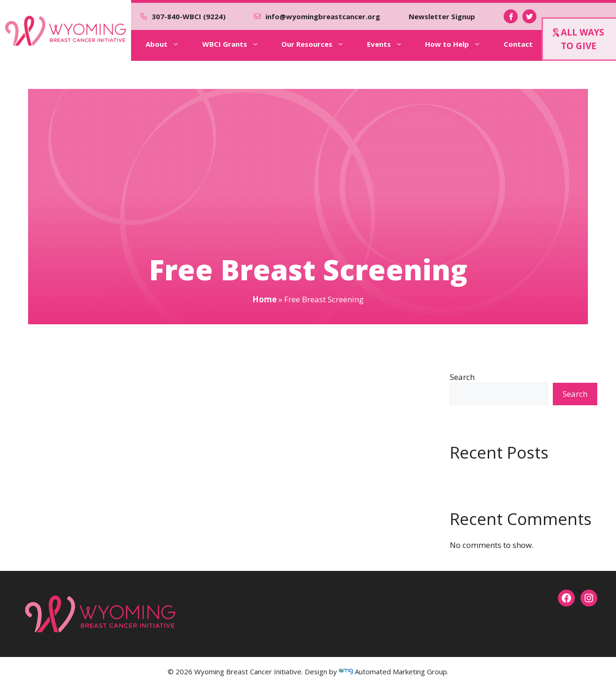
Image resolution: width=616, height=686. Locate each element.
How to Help (459, 44)
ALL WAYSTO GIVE (578, 39)
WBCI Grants (237, 44)
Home (264, 299)
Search (462, 377)
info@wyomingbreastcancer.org (323, 16)
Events (391, 44)
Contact (518, 44)
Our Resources (319, 44)
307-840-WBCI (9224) (189, 16)
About (169, 44)
